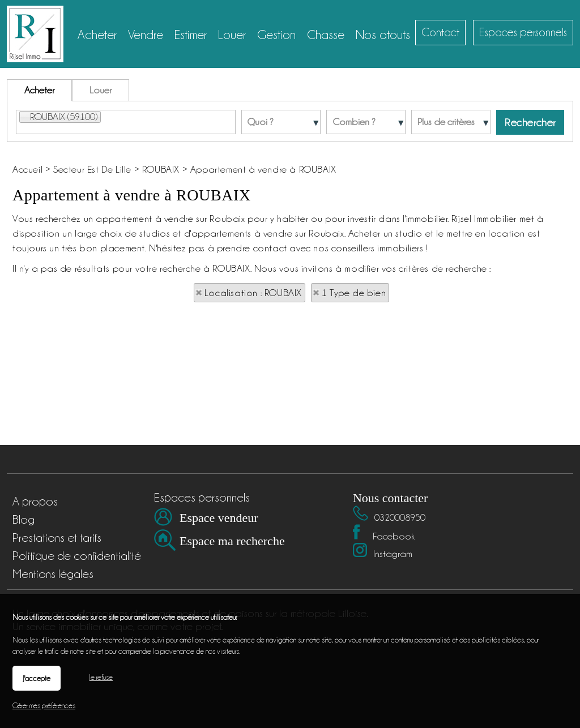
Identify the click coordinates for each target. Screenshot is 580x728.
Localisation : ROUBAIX (253, 293)
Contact (440, 32)
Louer (101, 90)
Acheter (39, 90)
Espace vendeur (219, 518)
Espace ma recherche (232, 541)
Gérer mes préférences (44, 705)
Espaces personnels (523, 32)
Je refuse (101, 677)
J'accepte (37, 678)
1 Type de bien (354, 293)
